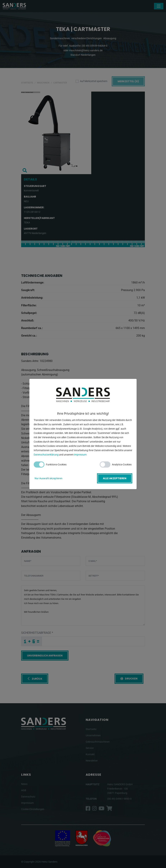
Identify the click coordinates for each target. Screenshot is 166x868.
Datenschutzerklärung (46, 455)
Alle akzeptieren (115, 478)
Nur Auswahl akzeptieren (48, 478)
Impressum (80, 455)
